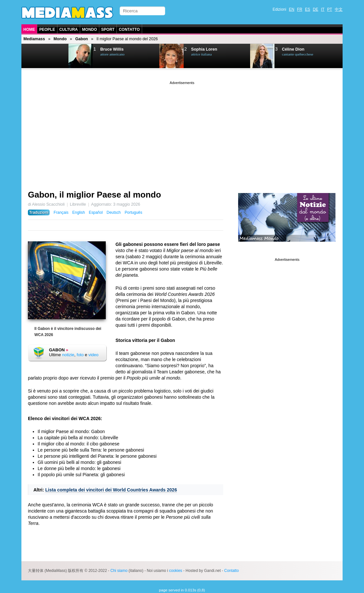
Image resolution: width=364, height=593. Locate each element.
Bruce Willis (112, 49)
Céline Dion (293, 49)
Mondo (90, 30)
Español (96, 212)
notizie (68, 355)
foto (80, 355)
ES (308, 9)
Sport (108, 30)
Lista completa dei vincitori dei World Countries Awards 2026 (111, 490)
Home (29, 30)
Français (61, 212)
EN (292, 9)
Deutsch (114, 212)
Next (54, 56)
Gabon (82, 39)
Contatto (129, 30)
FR (300, 9)
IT (323, 9)
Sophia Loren (204, 49)
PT (329, 9)
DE (315, 9)
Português (133, 212)
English (79, 212)
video (93, 355)
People (47, 30)
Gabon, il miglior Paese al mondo (94, 195)
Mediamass (34, 39)
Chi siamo (119, 571)
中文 (339, 9)
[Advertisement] (182, 131)
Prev (38, 56)
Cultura (69, 30)
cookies (176, 571)
